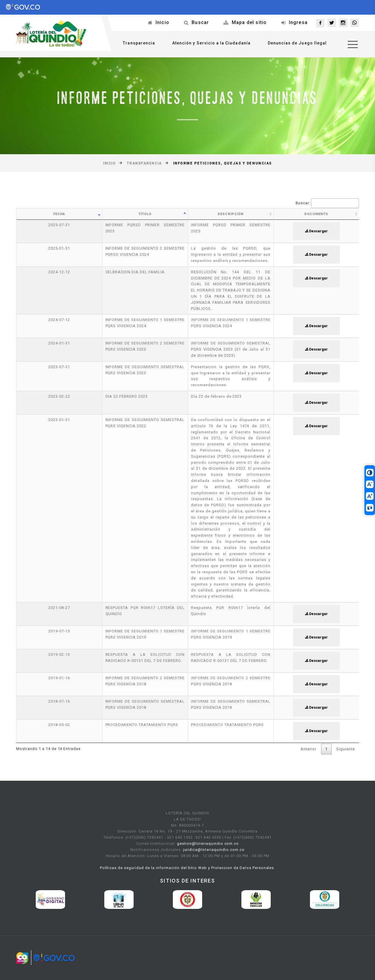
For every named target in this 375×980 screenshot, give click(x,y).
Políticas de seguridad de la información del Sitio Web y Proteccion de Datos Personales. (188, 868)
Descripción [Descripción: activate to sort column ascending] (231, 214)
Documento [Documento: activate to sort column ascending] (316, 214)
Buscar (200, 22)
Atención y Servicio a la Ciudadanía (211, 43)
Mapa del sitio (249, 22)
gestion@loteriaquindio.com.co (208, 843)
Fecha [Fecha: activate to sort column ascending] (59, 214)
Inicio (162, 22)
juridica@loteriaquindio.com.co (214, 850)
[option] (50, 900)
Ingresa (298, 22)
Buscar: (327, 203)
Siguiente (346, 749)
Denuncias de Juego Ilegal (297, 43)
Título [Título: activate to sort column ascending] (145, 214)
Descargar (316, 231)
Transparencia (139, 43)
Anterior (308, 749)
